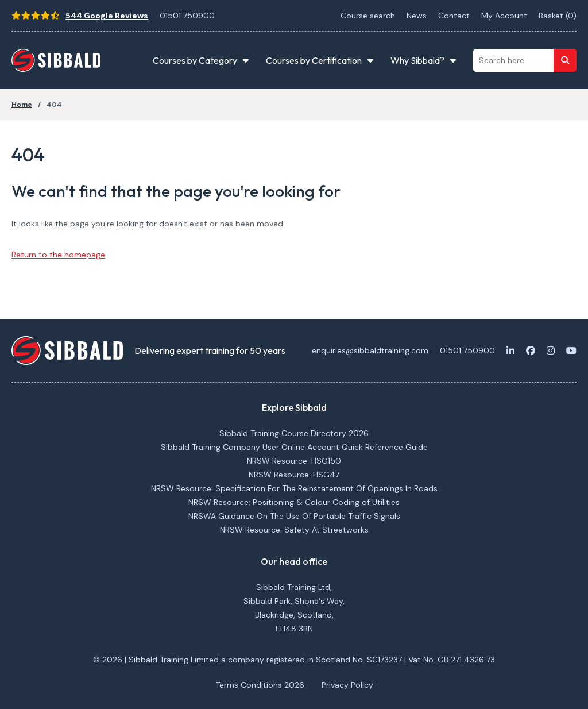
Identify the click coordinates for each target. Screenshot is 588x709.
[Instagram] (551, 350)
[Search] (565, 60)
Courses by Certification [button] (314, 60)
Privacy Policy (347, 685)
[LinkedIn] (510, 350)
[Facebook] (531, 350)
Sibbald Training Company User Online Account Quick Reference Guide (294, 447)
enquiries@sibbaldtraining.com (370, 350)
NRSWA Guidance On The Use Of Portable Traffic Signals (294, 516)
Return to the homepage (58, 255)
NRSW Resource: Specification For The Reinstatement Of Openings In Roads (294, 488)
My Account (504, 16)
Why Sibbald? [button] (417, 60)
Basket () (558, 16)
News (417, 16)
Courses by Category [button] (195, 60)
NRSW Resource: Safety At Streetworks (294, 530)
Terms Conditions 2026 (260, 685)
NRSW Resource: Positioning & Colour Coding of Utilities (294, 502)
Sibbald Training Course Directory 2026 (294, 433)
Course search (368, 16)
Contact (454, 16)
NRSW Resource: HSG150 (294, 461)
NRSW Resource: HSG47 (294, 475)
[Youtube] (571, 350)
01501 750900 (187, 16)
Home (22, 105)
